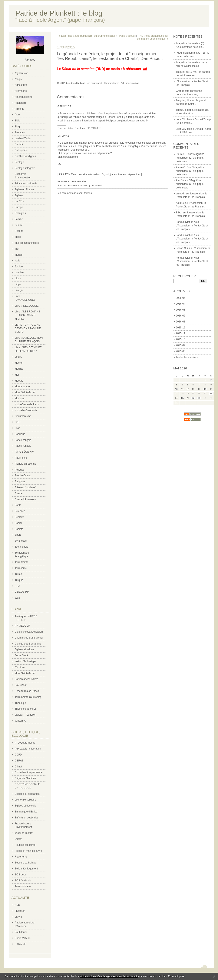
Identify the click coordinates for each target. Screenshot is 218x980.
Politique (20, 470)
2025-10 (181, 339)
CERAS (19, 761)
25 (182, 398)
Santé (18, 505)
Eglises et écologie (25, 806)
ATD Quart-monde (25, 743)
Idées (18, 237)
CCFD (18, 755)
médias (135, 83)
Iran (17, 249)
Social (18, 523)
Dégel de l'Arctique (25, 778)
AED (17, 905)
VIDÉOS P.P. (22, 592)
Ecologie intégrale (25, 168)
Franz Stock (22, 655)
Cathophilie (21, 150)
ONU (18, 422)
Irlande (19, 255)
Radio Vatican (23, 938)
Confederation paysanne (29, 772)
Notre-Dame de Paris (27, 404)
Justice (19, 267)
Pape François (23, 440)
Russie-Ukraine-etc (26, 499)
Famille (19, 219)
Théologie (20, 703)
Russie (19, 493)
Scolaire (19, 517)
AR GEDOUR (22, 626)
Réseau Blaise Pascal (27, 691)
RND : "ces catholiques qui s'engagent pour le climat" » (152, 37)
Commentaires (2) (113, 83)
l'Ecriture (20, 667)
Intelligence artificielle (27, 243)
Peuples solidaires (25, 845)
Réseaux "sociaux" (25, 487)
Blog (17, 127)
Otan (17, 428)
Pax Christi (21, 685)
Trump (18, 574)
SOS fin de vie (23, 881)
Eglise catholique (24, 649)
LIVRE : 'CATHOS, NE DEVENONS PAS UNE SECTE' (28, 328)
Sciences (20, 511)
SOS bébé (21, 875)
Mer (17, 375)
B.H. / (179, 213)
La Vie (18, 917)
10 (176, 389)
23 (211, 394)
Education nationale (26, 184)
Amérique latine (24, 97)
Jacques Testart (24, 833)
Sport (18, 535)
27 (193, 398)
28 (199, 398)
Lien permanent (94, 83)
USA (17, 586)
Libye (18, 284)
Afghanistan (21, 73)
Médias (19, 369)
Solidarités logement (26, 869)
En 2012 (19, 201)
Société (19, 529)
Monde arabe (22, 386)
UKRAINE (20, 944)
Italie (17, 261)
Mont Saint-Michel (25, 392)
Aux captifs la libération (28, 749)
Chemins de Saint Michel (29, 638)
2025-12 (181, 328)
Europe (19, 207)
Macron (19, 363)
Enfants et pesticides (27, 818)
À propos (30, 60)
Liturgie (19, 290)
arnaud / (181, 194)
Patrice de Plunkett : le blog (59, 13)
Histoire (19, 231)
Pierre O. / (182, 154)
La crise (19, 273)
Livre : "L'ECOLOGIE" (27, 306)
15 (205, 389)
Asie (17, 115)
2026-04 (181, 304)
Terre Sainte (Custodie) (28, 697)
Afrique (19, 79)
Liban (18, 279)
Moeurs (19, 381)
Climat (18, 767)
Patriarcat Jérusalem (26, 679)
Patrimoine (21, 458)
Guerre (19, 225)
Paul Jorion (21, 932)
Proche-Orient (23, 475)
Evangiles (20, 213)
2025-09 (181, 345)
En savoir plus (176, 976)
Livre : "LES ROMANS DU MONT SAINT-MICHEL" (27, 315)
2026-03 (181, 310)
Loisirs (18, 357)
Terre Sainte (22, 562)
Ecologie (20, 162)
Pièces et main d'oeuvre (28, 851)
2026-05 (181, 298)
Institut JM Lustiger (25, 661)
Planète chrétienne (25, 464)
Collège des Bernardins (28, 644)
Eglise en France (24, 190)
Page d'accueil (127, 36)
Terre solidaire (23, 886)
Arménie (19, 109)
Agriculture (21, 85)
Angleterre (21, 103)
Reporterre (21, 857)
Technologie (22, 547)
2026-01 (181, 322)
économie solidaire (25, 800)
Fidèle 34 (20, 911)
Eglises (19, 195)
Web (17, 598)
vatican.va (20, 721)
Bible (18, 121)
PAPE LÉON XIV (24, 452)
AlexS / (180, 180)
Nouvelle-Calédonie (26, 410)
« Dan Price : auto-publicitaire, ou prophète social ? (88, 36)
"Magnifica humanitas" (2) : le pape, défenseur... (190, 158)
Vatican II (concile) (25, 715)
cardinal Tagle (23, 139)
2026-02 (181, 316)
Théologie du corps (26, 709)
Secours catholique (26, 863)
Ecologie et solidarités (27, 794)
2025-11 (181, 333)
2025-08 (181, 351)
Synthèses (21, 541)
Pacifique (20, 434)
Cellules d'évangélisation (29, 632)
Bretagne (20, 133)
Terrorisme (21, 568)
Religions (20, 481)
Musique (19, 398)
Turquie (19, 580)
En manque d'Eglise (26, 812)
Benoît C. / (182, 248)
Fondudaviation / (185, 222)
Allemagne (21, 91)
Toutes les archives (187, 357)
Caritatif (19, 144)
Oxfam (18, 839)
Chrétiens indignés (25, 156)
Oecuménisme (23, 416)
